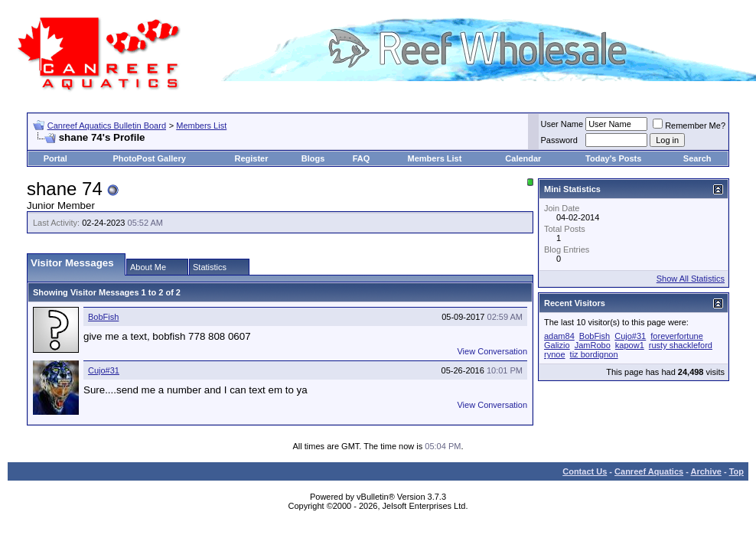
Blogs (313, 158)
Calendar (523, 158)
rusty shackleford (681, 345)
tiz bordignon (594, 354)
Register (252, 158)
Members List (201, 126)
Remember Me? (689, 126)
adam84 (559, 336)
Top (736, 471)
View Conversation (492, 351)
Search (697, 158)
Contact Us (585, 471)
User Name (562, 124)
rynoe (555, 354)
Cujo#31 (104, 370)
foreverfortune (676, 336)
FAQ (362, 158)
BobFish (103, 317)
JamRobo (593, 345)
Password (559, 140)
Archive (706, 471)
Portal (55, 158)
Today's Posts (613, 158)
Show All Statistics (691, 279)
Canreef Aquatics (649, 471)
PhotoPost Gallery (149, 158)
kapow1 (630, 345)
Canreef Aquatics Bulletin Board (107, 126)
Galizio (557, 345)
